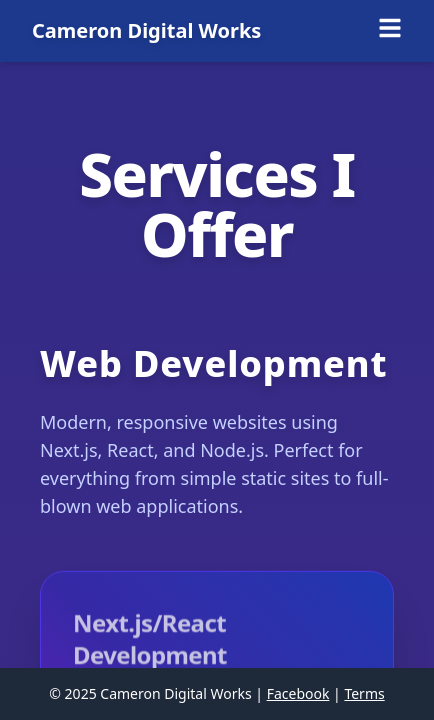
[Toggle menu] (390, 28)
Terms (364, 693)
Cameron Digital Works (146, 30)
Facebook (298, 693)
